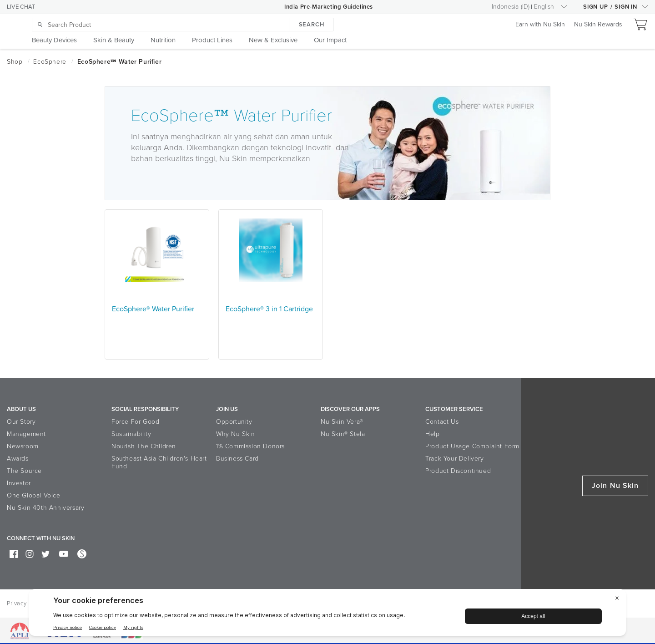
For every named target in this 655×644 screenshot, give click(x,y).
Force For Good (135, 422)
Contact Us (442, 422)
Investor (19, 483)
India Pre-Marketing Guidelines (329, 7)
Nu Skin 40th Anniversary (45, 508)
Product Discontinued (458, 471)
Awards (18, 459)
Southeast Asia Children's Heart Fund (159, 462)
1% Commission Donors (250, 446)
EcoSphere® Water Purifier (153, 309)
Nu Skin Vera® (342, 422)
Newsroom (23, 446)
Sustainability (131, 434)
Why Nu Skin (236, 434)
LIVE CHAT (21, 7)
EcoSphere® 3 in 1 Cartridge (269, 309)
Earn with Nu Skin (540, 25)
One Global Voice (34, 495)
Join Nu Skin (615, 486)
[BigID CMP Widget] (327, 615)
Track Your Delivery (454, 459)
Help (432, 434)
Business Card (237, 459)
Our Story (21, 422)
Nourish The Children (144, 446)
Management (26, 434)
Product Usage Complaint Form (472, 446)
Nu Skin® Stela (343, 434)
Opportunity (234, 422)
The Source (24, 471)
